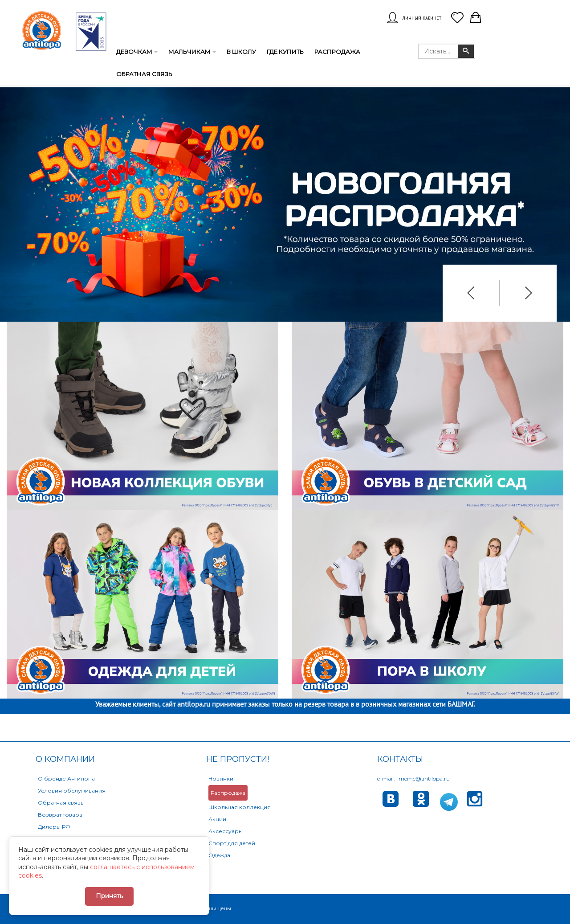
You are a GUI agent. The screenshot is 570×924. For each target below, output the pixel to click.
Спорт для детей (232, 843)
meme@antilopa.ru (424, 779)
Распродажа (228, 793)
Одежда (219, 855)
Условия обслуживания (72, 791)
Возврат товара (60, 815)
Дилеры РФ (54, 827)
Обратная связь (61, 803)
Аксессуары (226, 831)
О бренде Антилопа (66, 779)
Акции (217, 819)
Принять (109, 896)
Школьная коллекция (240, 807)
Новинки (221, 779)
